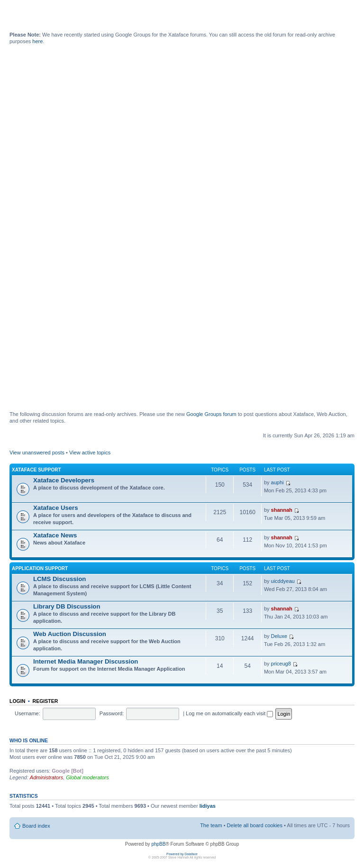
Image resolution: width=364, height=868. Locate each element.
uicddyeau (283, 581)
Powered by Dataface (182, 854)
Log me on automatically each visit (229, 713)
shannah (282, 510)
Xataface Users (56, 508)
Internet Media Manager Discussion (86, 661)
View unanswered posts (37, 452)
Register (45, 701)
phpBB (158, 844)
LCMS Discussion (59, 579)
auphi (278, 482)
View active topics (90, 452)
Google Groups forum (211, 414)
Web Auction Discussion (70, 634)
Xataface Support (36, 470)
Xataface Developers (64, 480)
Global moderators (87, 777)
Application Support (40, 568)
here (37, 41)
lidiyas (208, 806)
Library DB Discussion (67, 606)
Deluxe (279, 636)
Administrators (46, 777)
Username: (27, 713)
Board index (36, 826)
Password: (112, 713)
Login (17, 701)
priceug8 (281, 664)
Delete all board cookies (255, 825)
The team (211, 825)
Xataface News (55, 535)
